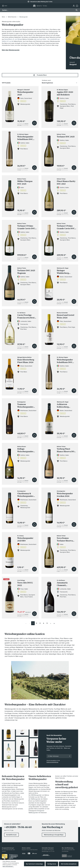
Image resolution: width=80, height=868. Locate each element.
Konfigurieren (52, 864)
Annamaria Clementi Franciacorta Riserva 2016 (63, 584)
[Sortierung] (60, 83)
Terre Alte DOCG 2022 (25, 584)
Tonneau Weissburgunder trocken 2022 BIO (25, 406)
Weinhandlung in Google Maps (54, 835)
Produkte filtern (40, 75)
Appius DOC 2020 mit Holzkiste (65, 94)
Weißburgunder (33, 789)
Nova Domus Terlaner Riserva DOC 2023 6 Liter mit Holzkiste (67, 540)
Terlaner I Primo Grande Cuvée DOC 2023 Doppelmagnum (26, 228)
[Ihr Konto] (74, 6)
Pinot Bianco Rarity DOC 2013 (66, 183)
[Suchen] (76, 10)
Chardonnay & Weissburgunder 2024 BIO (25, 495)
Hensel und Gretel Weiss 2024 (65, 317)
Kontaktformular (11, 835)
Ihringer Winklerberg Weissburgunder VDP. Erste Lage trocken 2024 (65, 272)
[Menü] (5, 6)
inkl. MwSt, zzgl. (23, 124)
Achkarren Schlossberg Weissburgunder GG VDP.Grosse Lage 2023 (66, 406)
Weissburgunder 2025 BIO (25, 540)
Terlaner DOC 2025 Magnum (26, 272)
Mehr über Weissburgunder (11, 50)
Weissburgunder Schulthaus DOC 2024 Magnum (65, 361)
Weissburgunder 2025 (25, 94)
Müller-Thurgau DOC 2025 (25, 183)
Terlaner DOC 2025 (66, 137)
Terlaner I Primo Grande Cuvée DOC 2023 (66, 228)
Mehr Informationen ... (8, 866)
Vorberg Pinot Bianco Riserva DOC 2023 (66, 451)
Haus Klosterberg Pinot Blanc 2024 (26, 361)
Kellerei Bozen (18, 41)
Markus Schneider (28, 39)
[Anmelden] (70, 756)
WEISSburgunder (36, 795)
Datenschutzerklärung (52, 762)
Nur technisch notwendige (34, 864)
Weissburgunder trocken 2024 (65, 495)
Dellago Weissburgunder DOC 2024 (25, 451)
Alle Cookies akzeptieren (69, 864)
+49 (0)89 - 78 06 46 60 (18, 827)
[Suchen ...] (38, 10)
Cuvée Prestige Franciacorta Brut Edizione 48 (26, 317)
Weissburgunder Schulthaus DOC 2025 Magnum (25, 138)
